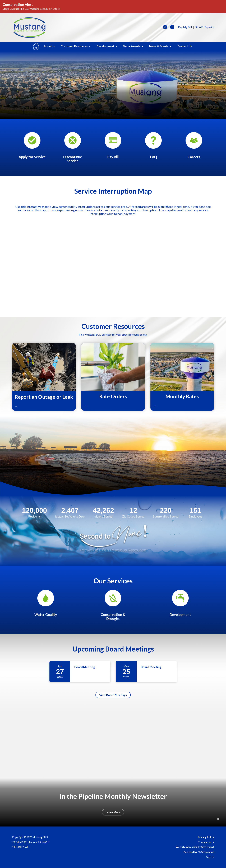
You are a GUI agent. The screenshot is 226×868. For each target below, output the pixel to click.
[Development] (180, 603)
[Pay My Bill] (113, 146)
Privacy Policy (206, 837)
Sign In (210, 857)
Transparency (206, 842)
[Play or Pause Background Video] (218, 819)
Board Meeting (85, 667)
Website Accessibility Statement (195, 847)
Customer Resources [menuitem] (74, 46)
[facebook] (172, 27)
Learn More (113, 812)
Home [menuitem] (36, 46)
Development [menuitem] (105, 46)
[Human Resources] (194, 146)
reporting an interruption (140, 210)
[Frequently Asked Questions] (153, 146)
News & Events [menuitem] (159, 46)
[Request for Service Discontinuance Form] (73, 147)
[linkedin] (165, 27)
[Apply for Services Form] (32, 146)
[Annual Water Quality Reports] (46, 603)
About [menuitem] (48, 46)
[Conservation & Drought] (113, 605)
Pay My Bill (185, 27)
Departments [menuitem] (132, 46)
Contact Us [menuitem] (185, 46)
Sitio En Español (205, 27)
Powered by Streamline (199, 852)
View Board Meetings (113, 695)
